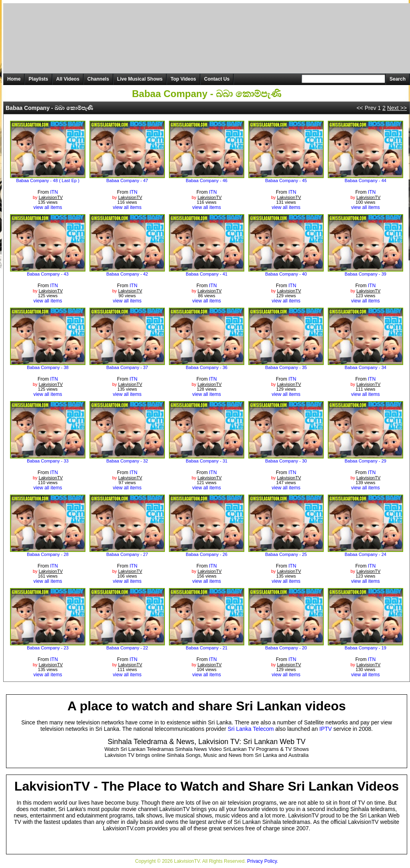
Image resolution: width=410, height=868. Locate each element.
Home (14, 79)
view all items (48, 207)
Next (397, 108)
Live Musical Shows (140, 79)
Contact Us (217, 79)
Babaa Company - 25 (286, 554)
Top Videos (183, 79)
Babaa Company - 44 (365, 180)
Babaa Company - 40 (286, 274)
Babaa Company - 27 (127, 554)
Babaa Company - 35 (286, 367)
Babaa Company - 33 (48, 461)
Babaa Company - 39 (365, 274)
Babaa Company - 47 (127, 180)
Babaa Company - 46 (207, 180)
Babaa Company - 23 (48, 648)
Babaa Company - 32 (127, 461)
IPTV (326, 729)
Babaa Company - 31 (207, 461)
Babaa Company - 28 (48, 554)
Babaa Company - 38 (48, 367)
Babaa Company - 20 (286, 648)
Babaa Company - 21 (207, 648)
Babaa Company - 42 (127, 274)
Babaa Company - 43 (48, 274)
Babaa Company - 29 (365, 461)
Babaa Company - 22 (127, 648)
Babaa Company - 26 (207, 554)
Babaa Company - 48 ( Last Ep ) (48, 180)
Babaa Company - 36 (207, 367)
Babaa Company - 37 (127, 367)
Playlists (38, 79)
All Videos (68, 79)
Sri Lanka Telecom (251, 729)
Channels (98, 79)
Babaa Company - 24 (365, 554)
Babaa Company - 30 (286, 461)
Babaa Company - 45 (286, 180)
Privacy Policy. (263, 861)
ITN (54, 192)
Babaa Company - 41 (207, 274)
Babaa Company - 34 (365, 367)
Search (398, 79)
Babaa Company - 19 (365, 648)
